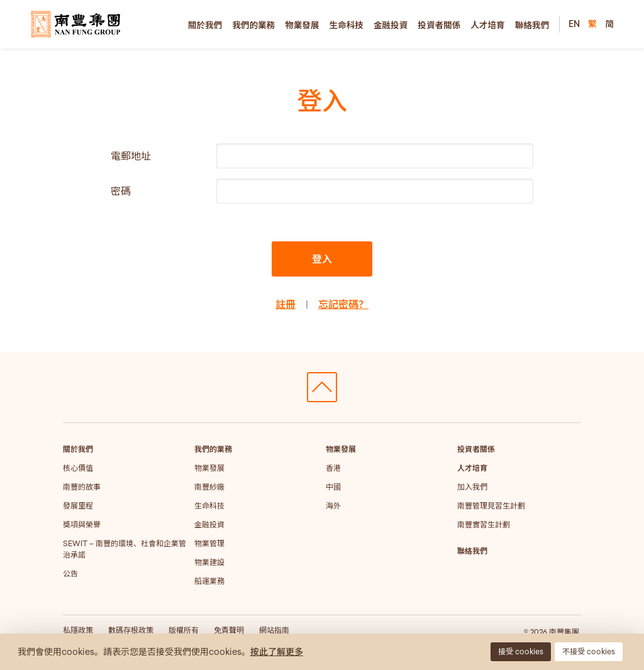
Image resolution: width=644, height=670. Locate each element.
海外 (333, 506)
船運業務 (209, 581)
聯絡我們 (532, 25)
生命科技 (347, 25)
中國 (333, 487)
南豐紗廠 (209, 487)
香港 (333, 468)
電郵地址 (131, 156)
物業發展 (302, 25)
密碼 (121, 191)
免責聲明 (229, 630)
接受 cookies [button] (521, 651)
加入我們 (472, 487)
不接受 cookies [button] (589, 651)
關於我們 (205, 25)
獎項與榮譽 (82, 524)
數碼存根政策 (131, 630)
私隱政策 (78, 630)
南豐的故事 (82, 487)
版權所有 (184, 630)
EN (574, 24)
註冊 (286, 304)
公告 (70, 574)
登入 (322, 259)
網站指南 (274, 630)
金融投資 (391, 25)
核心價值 (78, 468)
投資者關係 (439, 25)
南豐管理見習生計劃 (491, 506)
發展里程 (78, 506)
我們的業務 (253, 25)
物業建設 (209, 562)
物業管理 (209, 543)
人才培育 (487, 25)
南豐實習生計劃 (484, 524)
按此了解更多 (277, 652)
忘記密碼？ (343, 304)
